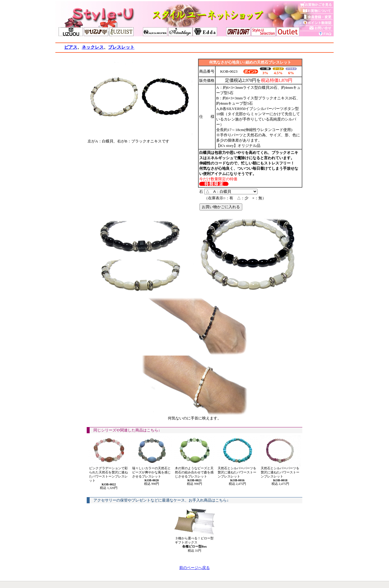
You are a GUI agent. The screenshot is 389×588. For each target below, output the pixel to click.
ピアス (71, 47)
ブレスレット (121, 47)
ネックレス (93, 47)
